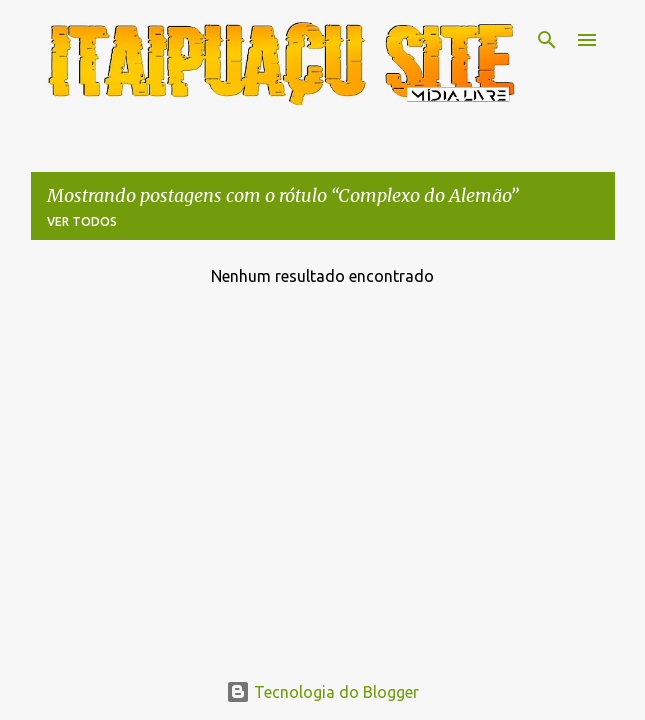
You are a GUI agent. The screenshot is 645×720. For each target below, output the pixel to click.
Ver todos (82, 221)
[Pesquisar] (547, 40)
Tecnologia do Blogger (322, 692)
